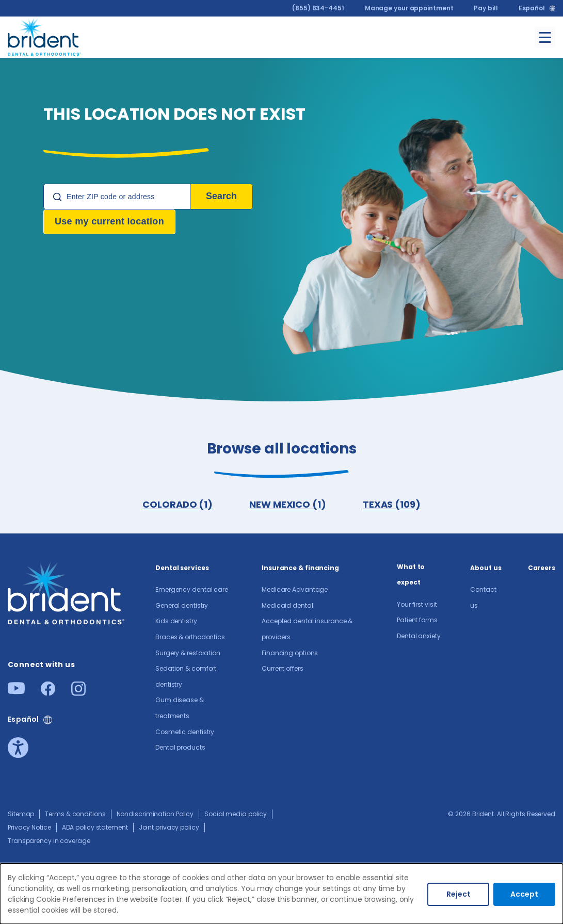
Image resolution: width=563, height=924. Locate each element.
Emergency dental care (192, 590)
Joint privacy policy (169, 828)
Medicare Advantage (295, 590)
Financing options (290, 654)
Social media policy (236, 815)
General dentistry (182, 606)
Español (532, 8)
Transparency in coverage (49, 842)
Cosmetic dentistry (185, 733)
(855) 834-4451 (318, 8)
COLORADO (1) (177, 505)
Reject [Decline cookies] (459, 894)
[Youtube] (16, 692)
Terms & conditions (75, 815)
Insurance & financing (300, 569)
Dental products (180, 748)
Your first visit (417, 605)
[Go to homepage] (45, 35)
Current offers (283, 669)
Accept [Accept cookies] (524, 894)
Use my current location (109, 221)
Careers (542, 569)
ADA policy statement (95, 828)
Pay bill (486, 8)
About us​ (486, 569)
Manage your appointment (409, 8)
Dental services (182, 569)
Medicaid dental (287, 606)
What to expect (411, 576)
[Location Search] (117, 197)
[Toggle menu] (545, 37)
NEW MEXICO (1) (288, 505)
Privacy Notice (29, 828)
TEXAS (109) (392, 505)
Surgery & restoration (188, 654)
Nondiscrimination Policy (155, 815)
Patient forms (417, 621)
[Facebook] (48, 694)
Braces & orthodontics (190, 638)
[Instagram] (78, 694)
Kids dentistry (176, 622)
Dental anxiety (419, 637)
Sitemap (21, 815)
